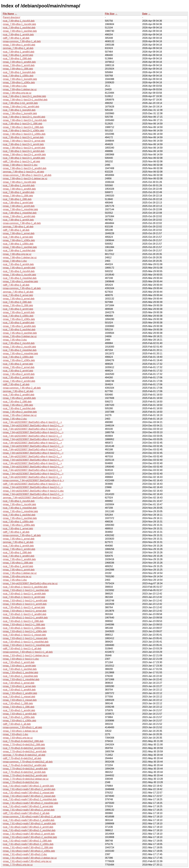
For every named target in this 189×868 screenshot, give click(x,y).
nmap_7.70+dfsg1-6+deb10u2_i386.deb (24, 745)
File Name (8, 14)
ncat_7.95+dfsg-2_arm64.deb (18, 377)
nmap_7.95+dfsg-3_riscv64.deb (19, 275)
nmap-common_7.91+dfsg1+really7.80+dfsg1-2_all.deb (32, 817)
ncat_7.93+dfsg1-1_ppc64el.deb (20, 669)
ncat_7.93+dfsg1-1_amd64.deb (19, 690)
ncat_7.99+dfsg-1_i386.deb (17, 59)
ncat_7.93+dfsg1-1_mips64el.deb (20, 676)
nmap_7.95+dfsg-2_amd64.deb (19, 398)
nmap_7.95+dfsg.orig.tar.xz (17, 576)
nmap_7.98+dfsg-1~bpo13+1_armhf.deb (24, 148)
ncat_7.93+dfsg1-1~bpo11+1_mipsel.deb (24, 635)
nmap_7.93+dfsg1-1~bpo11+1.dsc (21, 659)
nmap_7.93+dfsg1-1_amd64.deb (20, 693)
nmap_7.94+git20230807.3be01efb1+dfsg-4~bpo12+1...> (33, 487)
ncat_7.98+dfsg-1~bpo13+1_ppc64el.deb (24, 96)
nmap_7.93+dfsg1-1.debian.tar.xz (20, 731)
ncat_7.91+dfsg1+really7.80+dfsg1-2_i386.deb (27, 841)
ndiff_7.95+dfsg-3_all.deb (16, 285)
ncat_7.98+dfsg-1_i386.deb (17, 199)
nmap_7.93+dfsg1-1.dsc (16, 734)
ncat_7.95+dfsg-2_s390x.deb (18, 357)
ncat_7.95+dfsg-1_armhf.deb (18, 566)
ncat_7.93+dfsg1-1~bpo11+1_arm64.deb (24, 594)
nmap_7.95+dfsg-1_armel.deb (19, 539)
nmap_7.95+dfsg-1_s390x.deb (19, 525)
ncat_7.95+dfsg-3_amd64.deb (19, 323)
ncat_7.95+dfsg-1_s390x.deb (18, 522)
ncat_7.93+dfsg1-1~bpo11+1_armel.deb (24, 607)
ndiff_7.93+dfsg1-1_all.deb (17, 724)
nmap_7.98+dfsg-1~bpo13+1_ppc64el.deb (25, 100)
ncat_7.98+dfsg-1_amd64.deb (19, 192)
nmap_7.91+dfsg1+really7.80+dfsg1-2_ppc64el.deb (30, 837)
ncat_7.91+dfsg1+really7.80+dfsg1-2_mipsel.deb (28, 793)
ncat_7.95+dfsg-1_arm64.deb (18, 546)
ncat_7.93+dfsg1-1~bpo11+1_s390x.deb (24, 628)
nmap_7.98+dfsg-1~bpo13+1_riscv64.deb (25, 120)
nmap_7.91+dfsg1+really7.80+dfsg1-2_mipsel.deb (29, 796)
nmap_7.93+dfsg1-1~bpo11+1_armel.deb (25, 611)
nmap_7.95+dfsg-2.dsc (15, 419)
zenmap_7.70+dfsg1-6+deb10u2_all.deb (24, 755)
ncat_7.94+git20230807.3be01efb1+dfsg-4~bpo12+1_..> (32, 422)
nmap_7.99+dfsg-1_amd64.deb (19, 62)
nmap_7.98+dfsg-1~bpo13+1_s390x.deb (24, 134)
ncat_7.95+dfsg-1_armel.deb (18, 529)
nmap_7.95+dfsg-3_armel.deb (19, 299)
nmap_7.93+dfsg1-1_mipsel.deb (20, 700)
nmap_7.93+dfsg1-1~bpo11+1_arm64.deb (25, 601)
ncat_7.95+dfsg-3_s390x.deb (18, 316)
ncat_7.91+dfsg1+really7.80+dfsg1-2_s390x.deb (28, 844)
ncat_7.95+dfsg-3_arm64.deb (18, 264)
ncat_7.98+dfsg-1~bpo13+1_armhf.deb (23, 144)
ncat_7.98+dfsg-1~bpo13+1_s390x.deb (23, 131)
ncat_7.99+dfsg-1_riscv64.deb (19, 21)
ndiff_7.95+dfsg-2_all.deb (16, 384)
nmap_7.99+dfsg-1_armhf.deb (19, 65)
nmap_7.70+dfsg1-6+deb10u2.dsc (21, 782)
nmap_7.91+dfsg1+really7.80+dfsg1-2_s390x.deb (29, 851)
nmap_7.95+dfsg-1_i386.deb (18, 563)
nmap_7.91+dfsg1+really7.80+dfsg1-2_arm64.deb (29, 789)
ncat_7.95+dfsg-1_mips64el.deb (20, 508)
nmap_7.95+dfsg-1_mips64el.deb (20, 511)
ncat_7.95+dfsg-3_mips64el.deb (20, 278)
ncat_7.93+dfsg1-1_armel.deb (19, 683)
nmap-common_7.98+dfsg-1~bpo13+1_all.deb (27, 175)
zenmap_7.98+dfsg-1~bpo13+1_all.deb (23, 172)
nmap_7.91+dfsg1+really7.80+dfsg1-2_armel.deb (29, 810)
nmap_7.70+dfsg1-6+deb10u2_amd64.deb (25, 769)
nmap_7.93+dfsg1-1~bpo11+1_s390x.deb (25, 631)
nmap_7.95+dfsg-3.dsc (15, 340)
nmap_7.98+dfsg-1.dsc (15, 261)
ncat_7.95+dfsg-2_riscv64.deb (19, 343)
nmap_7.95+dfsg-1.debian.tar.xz (20, 573)
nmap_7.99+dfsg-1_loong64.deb (20, 79)
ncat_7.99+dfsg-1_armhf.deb (18, 55)
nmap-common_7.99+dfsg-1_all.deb (22, 41)
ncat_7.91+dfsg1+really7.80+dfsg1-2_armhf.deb (28, 827)
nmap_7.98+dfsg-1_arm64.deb (19, 216)
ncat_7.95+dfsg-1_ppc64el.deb (19, 515)
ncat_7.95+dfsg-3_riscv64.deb (19, 271)
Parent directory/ (11, 17)
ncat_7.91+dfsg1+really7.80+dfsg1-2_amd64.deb (29, 820)
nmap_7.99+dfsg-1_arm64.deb (19, 45)
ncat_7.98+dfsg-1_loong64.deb (19, 110)
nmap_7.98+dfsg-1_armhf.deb (19, 206)
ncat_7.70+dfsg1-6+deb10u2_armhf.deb (24, 748)
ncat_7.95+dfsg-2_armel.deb (18, 364)
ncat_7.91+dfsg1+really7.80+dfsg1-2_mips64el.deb (30, 799)
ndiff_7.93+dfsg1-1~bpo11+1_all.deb (22, 649)
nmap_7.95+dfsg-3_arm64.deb (19, 268)
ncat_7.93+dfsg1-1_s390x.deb (19, 717)
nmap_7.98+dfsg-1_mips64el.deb (20, 209)
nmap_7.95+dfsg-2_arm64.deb (19, 381)
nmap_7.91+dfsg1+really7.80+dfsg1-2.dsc (25, 854)
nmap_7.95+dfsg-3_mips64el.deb (20, 281)
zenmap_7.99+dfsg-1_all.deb (18, 48)
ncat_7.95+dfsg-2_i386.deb (17, 402)
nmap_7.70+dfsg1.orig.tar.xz (18, 865)
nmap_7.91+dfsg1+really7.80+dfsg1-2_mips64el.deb (30, 803)
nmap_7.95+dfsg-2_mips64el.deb (20, 354)
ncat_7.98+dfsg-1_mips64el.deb (20, 213)
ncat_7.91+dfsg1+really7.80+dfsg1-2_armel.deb (28, 806)
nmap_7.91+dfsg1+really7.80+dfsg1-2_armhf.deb (29, 834)
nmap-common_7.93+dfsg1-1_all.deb (22, 727)
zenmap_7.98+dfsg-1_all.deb (18, 227)
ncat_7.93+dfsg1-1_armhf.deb (19, 662)
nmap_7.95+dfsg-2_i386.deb (18, 405)
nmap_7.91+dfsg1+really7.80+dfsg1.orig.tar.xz (27, 861)
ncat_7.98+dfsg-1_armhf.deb (18, 203)
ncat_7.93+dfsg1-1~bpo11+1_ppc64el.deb (25, 587)
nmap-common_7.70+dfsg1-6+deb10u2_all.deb (28, 762)
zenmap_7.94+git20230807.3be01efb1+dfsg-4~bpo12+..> (33, 498)
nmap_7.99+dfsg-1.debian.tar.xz (20, 89)
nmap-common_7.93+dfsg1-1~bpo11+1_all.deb (28, 652)
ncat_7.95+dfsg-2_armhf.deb (18, 371)
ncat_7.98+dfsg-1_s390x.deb (18, 244)
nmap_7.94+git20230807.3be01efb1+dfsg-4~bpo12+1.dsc (33, 491)
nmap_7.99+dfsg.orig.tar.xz (17, 93)
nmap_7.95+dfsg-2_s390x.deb (19, 360)
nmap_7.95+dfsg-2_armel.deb (19, 367)
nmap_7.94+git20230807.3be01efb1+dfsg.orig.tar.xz (30, 583)
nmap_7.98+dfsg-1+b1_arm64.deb (21, 107)
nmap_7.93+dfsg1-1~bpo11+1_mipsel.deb (25, 638)
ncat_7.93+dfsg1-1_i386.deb (18, 703)
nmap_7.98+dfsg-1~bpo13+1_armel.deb (24, 141)
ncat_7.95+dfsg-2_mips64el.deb (20, 350)
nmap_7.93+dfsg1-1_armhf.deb (19, 666)
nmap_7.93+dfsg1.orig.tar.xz (18, 738)
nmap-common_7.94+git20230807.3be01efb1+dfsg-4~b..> (33, 480)
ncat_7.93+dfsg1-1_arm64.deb (19, 710)
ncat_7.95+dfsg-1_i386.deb (17, 553)
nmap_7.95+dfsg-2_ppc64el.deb (20, 412)
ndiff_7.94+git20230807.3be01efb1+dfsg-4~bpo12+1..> (32, 484)
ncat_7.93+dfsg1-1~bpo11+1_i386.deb (23, 621)
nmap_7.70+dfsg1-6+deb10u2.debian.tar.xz (26, 779)
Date (145, 14)
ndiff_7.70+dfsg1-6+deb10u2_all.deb (22, 758)
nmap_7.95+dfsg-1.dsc (15, 580)
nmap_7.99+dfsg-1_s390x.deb (19, 82)
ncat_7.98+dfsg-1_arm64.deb (18, 220)
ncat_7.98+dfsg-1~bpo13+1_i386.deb (22, 124)
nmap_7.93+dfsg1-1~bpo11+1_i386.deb (24, 625)
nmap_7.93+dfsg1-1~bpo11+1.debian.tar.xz (26, 655)
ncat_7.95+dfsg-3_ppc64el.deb (19, 330)
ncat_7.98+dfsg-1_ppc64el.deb (19, 251)
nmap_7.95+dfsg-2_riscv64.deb (19, 347)
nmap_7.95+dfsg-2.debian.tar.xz (20, 415)
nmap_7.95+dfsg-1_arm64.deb (19, 549)
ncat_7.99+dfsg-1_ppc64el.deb (19, 28)
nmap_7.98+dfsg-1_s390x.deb (19, 240)
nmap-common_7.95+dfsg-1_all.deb (22, 535)
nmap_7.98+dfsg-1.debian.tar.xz (20, 258)
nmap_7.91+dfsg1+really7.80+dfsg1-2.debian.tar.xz (30, 858)
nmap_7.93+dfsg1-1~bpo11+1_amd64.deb (25, 618)
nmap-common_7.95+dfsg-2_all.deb (22, 388)
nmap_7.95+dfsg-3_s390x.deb (19, 319)
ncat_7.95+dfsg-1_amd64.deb (19, 556)
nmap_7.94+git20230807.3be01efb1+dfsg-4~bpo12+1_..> (33, 426)
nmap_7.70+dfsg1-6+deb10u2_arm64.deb (25, 775)
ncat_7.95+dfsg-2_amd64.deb (19, 395)
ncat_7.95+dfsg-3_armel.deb (18, 295)
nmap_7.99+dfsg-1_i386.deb (18, 69)
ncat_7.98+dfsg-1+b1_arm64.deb (20, 103)
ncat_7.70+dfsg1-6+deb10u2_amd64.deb (25, 765)
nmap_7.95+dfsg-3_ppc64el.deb (20, 333)
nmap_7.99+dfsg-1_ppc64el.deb (20, 31)
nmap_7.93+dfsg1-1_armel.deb (19, 686)
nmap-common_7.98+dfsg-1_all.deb (22, 223)
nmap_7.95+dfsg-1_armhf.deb (19, 570)
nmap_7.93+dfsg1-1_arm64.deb (20, 714)
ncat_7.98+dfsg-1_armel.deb (18, 237)
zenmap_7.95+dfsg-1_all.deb (18, 542)
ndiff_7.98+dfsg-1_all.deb (16, 230)
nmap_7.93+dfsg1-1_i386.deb (19, 707)
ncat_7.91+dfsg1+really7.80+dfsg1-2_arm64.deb (28, 786)
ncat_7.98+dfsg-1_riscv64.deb (19, 185)
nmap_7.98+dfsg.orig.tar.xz (17, 254)
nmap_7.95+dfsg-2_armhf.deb (19, 374)
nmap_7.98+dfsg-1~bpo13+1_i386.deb (23, 127)
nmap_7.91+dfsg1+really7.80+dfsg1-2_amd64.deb (29, 824)
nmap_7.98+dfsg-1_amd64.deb (19, 189)
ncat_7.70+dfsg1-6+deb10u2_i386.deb (23, 741)
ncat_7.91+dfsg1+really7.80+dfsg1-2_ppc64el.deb (29, 830)
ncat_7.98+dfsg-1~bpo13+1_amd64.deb (24, 158)
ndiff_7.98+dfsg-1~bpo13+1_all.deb (21, 161)
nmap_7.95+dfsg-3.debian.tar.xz (20, 336)
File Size (110, 14)
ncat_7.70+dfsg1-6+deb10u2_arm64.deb (24, 772)
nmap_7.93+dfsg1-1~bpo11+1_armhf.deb (25, 604)
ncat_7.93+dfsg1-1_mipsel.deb (19, 697)
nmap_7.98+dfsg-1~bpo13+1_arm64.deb (24, 155)
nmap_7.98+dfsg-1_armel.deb (19, 233)
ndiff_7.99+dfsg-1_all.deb (16, 38)
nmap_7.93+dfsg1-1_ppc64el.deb (20, 672)
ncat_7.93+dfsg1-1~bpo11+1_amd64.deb (25, 614)
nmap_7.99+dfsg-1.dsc (15, 86)
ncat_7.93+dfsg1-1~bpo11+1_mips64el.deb (26, 642)
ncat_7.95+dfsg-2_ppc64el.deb (19, 408)
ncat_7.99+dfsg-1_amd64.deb (19, 52)
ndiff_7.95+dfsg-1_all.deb (16, 532)
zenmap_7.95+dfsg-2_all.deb (18, 391)
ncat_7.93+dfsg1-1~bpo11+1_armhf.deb (24, 597)
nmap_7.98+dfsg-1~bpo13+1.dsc (20, 165)
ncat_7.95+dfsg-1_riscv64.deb (19, 501)
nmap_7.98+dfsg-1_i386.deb (18, 196)
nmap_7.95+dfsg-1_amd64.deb (19, 559)
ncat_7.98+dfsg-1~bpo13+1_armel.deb (23, 137)
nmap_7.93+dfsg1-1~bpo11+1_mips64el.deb (26, 645)
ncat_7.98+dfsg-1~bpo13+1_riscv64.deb (24, 117)
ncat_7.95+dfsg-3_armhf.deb (18, 309)
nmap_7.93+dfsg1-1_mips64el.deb (21, 679)
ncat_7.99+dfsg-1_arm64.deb (18, 35)
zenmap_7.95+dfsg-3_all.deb (18, 292)
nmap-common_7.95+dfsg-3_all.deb (22, 288)
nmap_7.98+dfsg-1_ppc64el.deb (20, 247)
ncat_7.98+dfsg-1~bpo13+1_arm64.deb (24, 151)
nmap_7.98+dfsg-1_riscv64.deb (19, 182)
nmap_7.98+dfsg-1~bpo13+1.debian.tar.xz (25, 178)
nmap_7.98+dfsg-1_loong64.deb (20, 113)
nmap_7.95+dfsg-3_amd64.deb (19, 326)
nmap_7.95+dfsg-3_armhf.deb (19, 312)
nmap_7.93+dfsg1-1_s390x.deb (19, 721)
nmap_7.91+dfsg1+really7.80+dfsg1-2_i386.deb (28, 848)
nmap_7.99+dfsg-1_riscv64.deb (19, 24)
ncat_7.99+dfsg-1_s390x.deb (18, 76)
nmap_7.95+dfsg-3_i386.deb (18, 305)
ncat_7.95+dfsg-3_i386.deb (17, 302)
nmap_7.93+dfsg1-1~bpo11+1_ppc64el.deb (26, 590)
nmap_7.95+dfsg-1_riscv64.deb (19, 504)
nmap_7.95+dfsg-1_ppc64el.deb (20, 518)
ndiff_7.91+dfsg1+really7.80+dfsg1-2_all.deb (26, 813)
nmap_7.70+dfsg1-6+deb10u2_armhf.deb (25, 751)
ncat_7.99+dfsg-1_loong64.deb (19, 72)
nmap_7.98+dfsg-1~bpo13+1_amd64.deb (25, 168)
